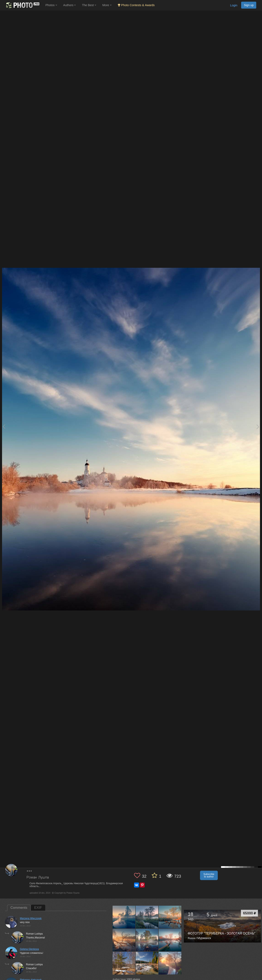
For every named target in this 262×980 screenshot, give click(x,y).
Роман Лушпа (38, 878)
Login (234, 5)
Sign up (249, 5)
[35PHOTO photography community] (22, 5)
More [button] (107, 5)
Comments (19, 908)
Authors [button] (70, 5)
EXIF (38, 908)
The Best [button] (89, 5)
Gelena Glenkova (29, 949)
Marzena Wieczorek (31, 918)
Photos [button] (51, 5)
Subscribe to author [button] (209, 875)
